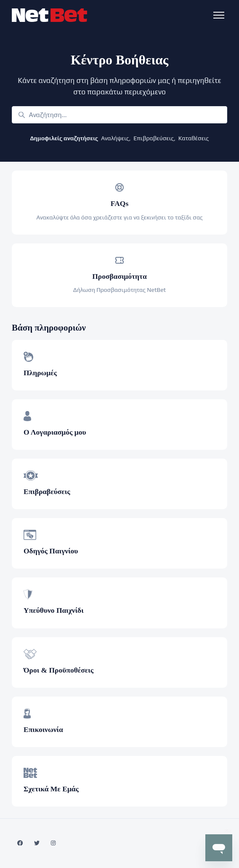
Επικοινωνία (43, 729)
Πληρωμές (40, 373)
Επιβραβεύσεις (154, 138)
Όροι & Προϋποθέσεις (58, 670)
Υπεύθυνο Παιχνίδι (54, 610)
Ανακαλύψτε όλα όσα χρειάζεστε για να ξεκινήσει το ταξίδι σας (119, 217)
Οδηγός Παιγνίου (51, 551)
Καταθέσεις (194, 138)
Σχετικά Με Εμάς (51, 789)
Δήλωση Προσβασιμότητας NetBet (120, 290)
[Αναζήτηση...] (119, 115)
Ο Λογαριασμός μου (55, 432)
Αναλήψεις (115, 138)
